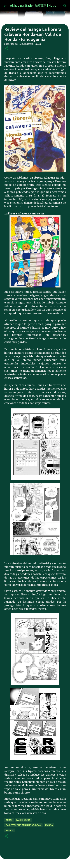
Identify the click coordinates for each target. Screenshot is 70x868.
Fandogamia (23, 820)
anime (9, 820)
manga (49, 825)
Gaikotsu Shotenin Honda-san (23, 825)
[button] (6, 49)
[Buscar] (65, 6)
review (10, 830)
